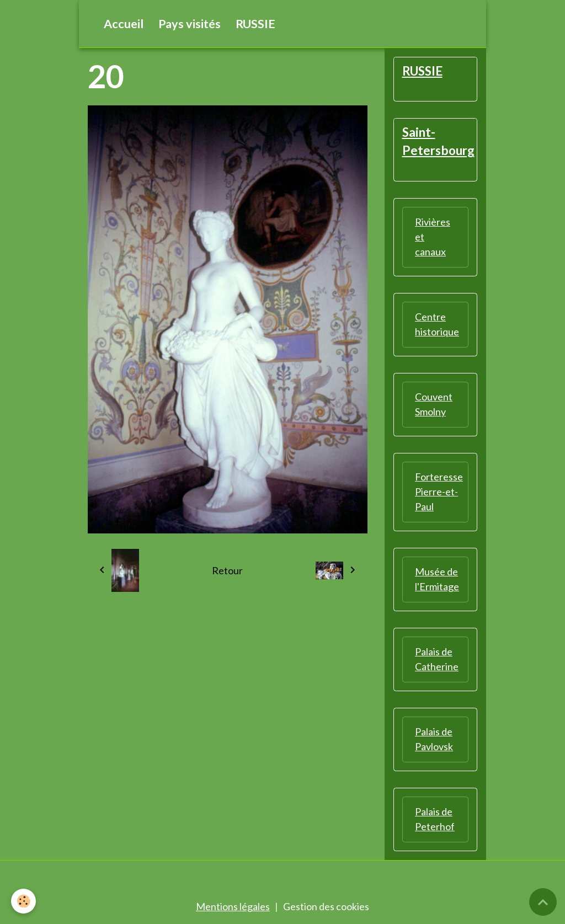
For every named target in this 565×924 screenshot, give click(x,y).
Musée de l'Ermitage (437, 579)
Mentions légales (233, 906)
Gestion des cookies (326, 906)
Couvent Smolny (434, 404)
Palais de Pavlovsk (434, 739)
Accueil (124, 24)
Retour (227, 570)
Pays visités (190, 24)
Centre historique (437, 324)
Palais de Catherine (437, 659)
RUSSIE (255, 24)
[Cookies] (23, 901)
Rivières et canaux (433, 237)
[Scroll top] (543, 902)
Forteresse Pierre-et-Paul (439, 492)
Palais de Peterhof (435, 819)
